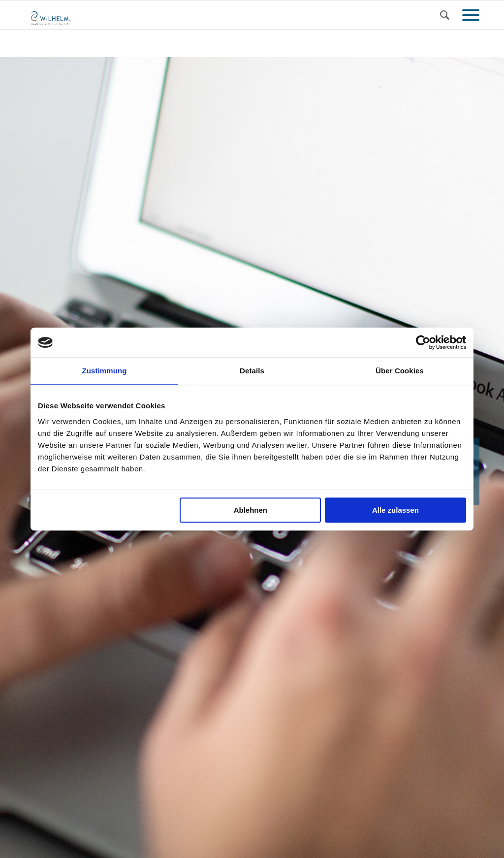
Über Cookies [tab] (400, 371)
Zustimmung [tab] (105, 371)
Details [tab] (252, 371)
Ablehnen (251, 510)
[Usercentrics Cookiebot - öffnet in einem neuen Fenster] (423, 342)
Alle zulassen (395, 510)
